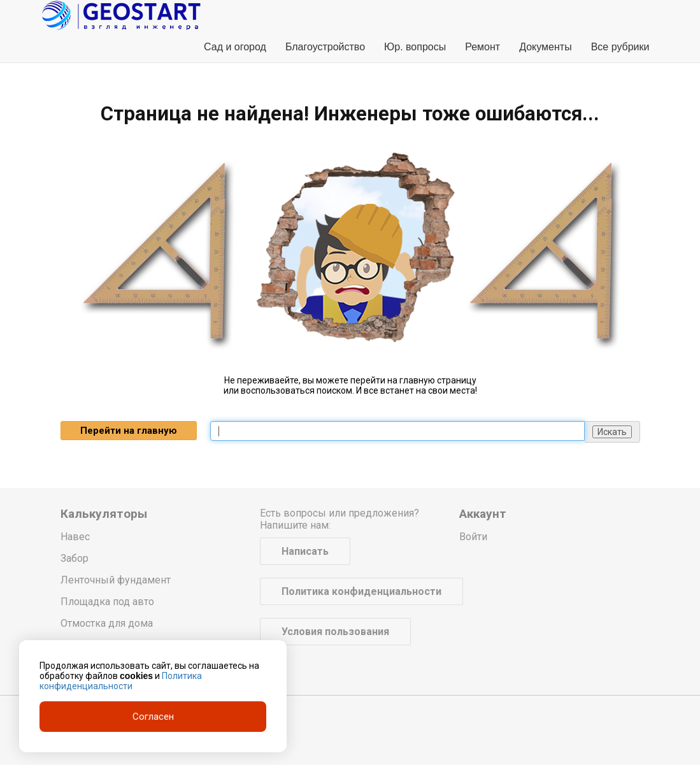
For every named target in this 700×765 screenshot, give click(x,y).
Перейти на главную (129, 431)
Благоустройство (325, 47)
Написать (305, 551)
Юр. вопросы (415, 47)
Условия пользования (335, 632)
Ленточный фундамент (116, 580)
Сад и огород (235, 47)
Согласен (153, 717)
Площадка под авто (107, 602)
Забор (75, 558)
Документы (545, 47)
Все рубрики (620, 47)
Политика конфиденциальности (361, 591)
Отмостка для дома (107, 623)
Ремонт (482, 47)
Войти (473, 537)
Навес (75, 537)
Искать (612, 432)
